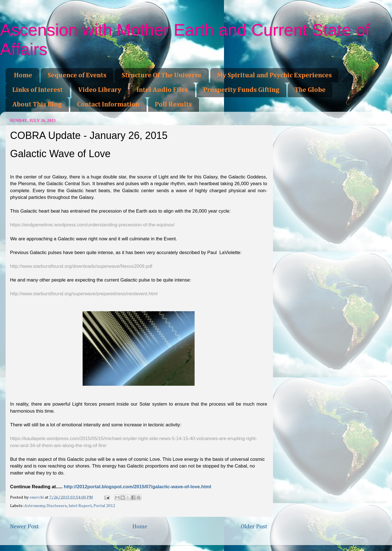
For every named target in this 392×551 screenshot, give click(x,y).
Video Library (100, 90)
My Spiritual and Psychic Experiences (274, 75)
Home (23, 75)
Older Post (254, 527)
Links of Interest (38, 90)
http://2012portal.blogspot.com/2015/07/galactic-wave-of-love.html (137, 487)
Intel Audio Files (162, 90)
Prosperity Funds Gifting (241, 90)
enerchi (37, 497)
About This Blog (37, 104)
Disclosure (57, 506)
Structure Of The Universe (162, 75)
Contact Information (108, 104)
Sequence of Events (77, 75)
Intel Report (80, 506)
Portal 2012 (104, 506)
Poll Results (173, 104)
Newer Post (24, 527)
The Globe (310, 90)
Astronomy (35, 506)
